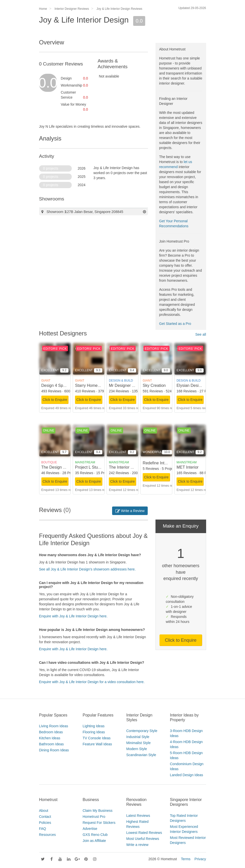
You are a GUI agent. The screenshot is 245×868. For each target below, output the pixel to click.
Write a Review (130, 511)
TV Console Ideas (97, 738)
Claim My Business (98, 811)
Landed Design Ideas (187, 775)
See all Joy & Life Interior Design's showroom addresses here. (88, 569)
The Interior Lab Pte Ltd (130, 467)
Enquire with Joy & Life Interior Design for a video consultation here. (92, 682)
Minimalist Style (139, 743)
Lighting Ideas (94, 726)
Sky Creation (154, 385)
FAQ (43, 829)
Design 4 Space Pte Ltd (62, 385)
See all (201, 334)
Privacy (200, 859)
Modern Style (137, 749)
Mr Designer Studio (126, 385)
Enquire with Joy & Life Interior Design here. (73, 616)
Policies (45, 823)
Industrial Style (138, 737)
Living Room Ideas (54, 726)
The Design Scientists (61, 467)
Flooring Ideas (94, 732)
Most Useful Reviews (143, 839)
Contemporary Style (142, 731)
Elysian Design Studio (196, 385)
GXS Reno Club (95, 835)
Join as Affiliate (94, 841)
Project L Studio (89, 467)
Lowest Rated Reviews (144, 833)
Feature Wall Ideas (97, 744)
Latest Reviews (138, 816)
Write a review (137, 845)
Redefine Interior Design (164, 463)
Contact (45, 817)
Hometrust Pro (94, 817)
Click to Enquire (55, 400)
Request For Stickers (99, 823)
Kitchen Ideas (50, 738)
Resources (48, 835)
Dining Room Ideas (54, 750)
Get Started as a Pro (175, 324)
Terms (186, 859)
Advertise (90, 829)
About (44, 811)
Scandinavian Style (141, 755)
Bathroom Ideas (52, 744)
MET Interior (188, 467)
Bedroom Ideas (51, 732)
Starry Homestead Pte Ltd (98, 385)
